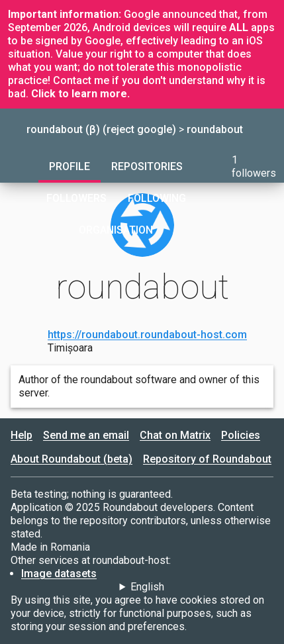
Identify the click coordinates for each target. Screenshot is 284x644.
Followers (76, 198)
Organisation (116, 230)
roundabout (215, 129)
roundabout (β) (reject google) (101, 129)
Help (22, 435)
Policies (241, 435)
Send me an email (86, 435)
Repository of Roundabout (207, 459)
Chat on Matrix (175, 435)
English (147, 587)
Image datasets (59, 574)
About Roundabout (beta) (71, 459)
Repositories (147, 166)
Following (157, 198)
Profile (70, 166)
